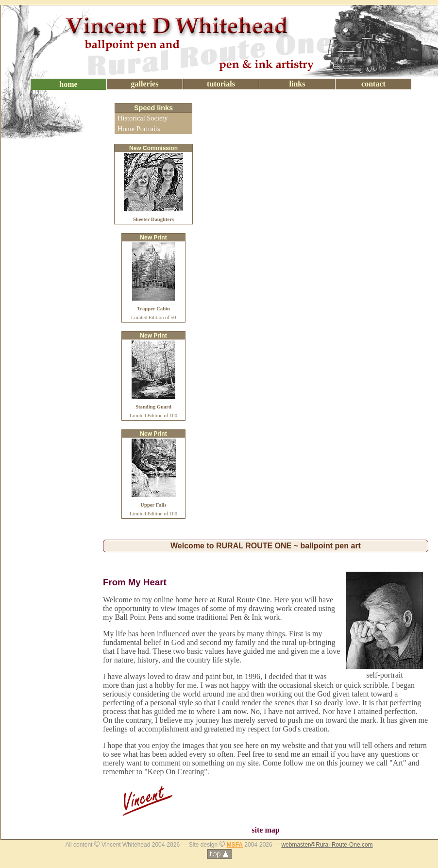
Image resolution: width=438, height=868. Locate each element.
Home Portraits (139, 129)
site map (265, 830)
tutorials (221, 84)
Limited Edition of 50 (154, 309)
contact (373, 84)
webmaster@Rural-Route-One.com (327, 845)
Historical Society (143, 118)
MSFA (235, 845)
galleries (145, 84)
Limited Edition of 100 (153, 407)
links (297, 84)
